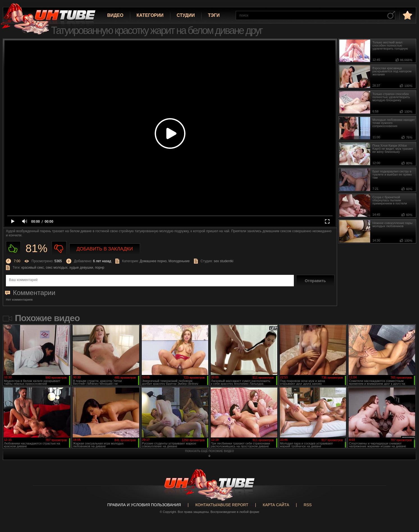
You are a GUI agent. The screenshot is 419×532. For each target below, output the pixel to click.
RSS (308, 505)
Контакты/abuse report (222, 505)
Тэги (214, 15)
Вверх (406, 500)
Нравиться (13, 249)
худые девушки (81, 268)
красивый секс (33, 268)
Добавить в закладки (105, 249)
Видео (115, 15)
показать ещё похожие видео (210, 451)
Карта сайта (276, 505)
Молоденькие (179, 261)
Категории (150, 15)
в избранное (407, 15)
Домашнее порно (153, 261)
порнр (99, 268)
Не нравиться (59, 249)
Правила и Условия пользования (144, 505)
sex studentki (223, 261)
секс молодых (57, 268)
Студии (186, 15)
